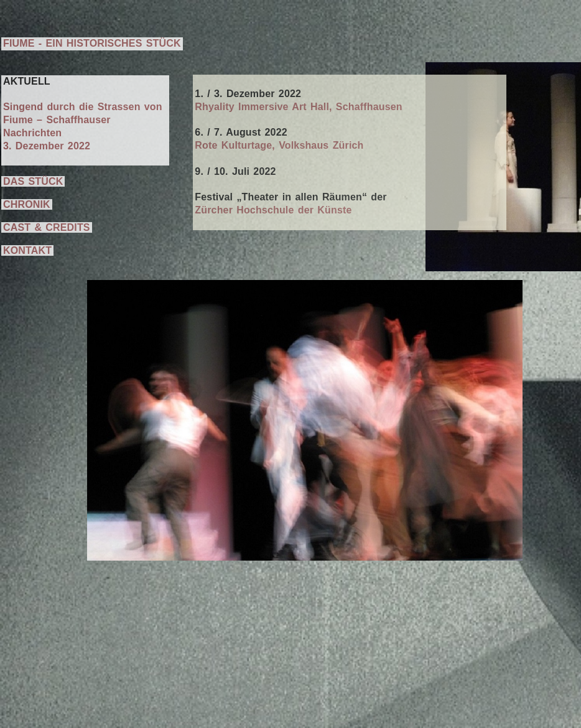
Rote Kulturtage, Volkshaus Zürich (279, 145)
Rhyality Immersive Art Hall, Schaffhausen (298, 107)
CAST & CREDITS (47, 227)
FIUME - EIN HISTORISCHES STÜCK (92, 43)
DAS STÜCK (33, 181)
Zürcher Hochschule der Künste (273, 210)
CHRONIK (27, 204)
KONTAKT (27, 250)
